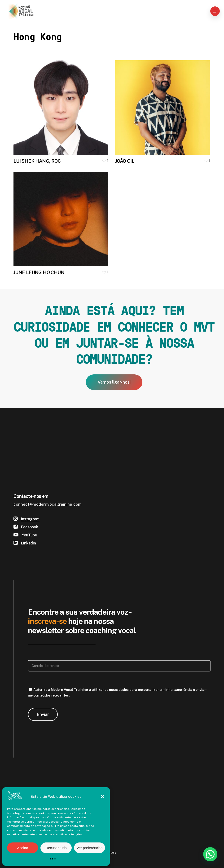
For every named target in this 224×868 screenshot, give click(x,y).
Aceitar (23, 848)
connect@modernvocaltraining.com (48, 504)
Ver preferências (90, 848)
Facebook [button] (30, 527)
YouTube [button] (29, 535)
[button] (103, 797)
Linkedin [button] (29, 543)
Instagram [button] (30, 519)
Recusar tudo (56, 848)
